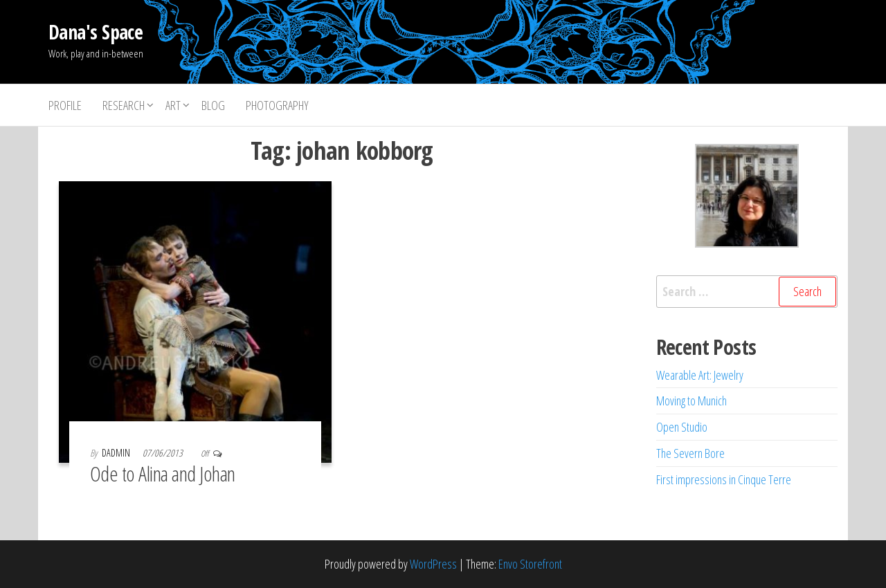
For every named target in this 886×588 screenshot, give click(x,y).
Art (173, 105)
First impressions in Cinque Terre (724, 479)
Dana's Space (96, 32)
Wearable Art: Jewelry (700, 375)
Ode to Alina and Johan (163, 474)
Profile (65, 105)
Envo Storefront (530, 564)
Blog (213, 105)
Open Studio (682, 427)
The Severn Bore (690, 453)
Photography (277, 105)
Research (124, 105)
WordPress (433, 564)
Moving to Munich (691, 401)
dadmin (117, 453)
